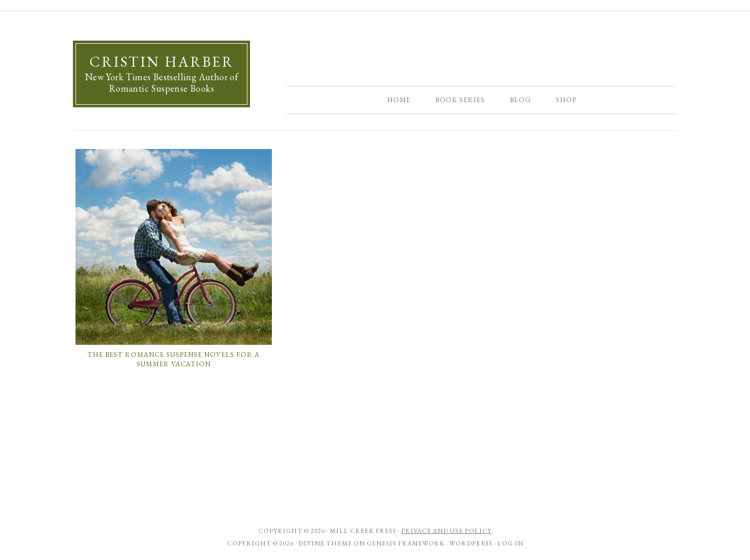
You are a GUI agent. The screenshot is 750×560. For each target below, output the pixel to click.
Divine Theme (325, 543)
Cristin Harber (162, 61)
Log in (510, 543)
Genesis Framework (406, 543)
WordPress (471, 543)
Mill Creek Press (363, 531)
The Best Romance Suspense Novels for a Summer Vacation (174, 359)
